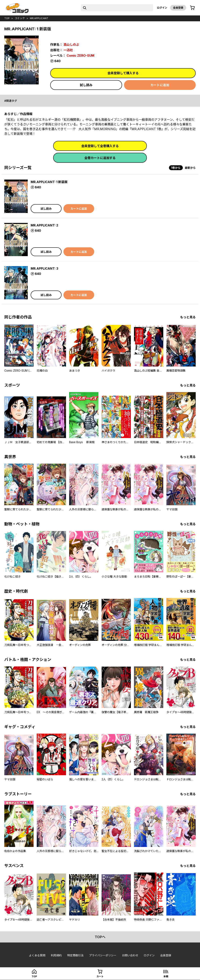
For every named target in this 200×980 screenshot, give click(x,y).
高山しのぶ (71, 45)
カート (100, 976)
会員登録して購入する (123, 73)
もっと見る (188, 317)
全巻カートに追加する (100, 158)
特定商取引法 (75, 955)
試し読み (86, 85)
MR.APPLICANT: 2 (44, 225)
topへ (100, 937)
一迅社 (68, 50)
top (7, 18)
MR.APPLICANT (39, 18)
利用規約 (56, 955)
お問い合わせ (130, 955)
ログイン (162, 8)
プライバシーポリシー (103, 955)
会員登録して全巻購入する (100, 146)
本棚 (166, 976)
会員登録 (178, 8)
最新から (190, 168)
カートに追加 (160, 85)
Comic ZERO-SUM (80, 55)
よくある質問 (37, 955)
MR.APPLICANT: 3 (44, 268)
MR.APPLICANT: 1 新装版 (49, 182)
